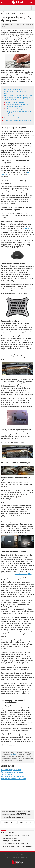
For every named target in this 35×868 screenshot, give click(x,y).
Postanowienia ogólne (13, 855)
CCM (18, 813)
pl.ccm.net (22, 813)
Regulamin (16, 857)
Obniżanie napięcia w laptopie (14, 118)
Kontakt (9, 857)
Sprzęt (14, 13)
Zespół (4, 855)
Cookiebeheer (24, 857)
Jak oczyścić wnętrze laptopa (15, 109)
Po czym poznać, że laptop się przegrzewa (18, 95)
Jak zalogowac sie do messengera (12, 777)
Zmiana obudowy (11, 115)
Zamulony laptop (7, 774)
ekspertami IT (14, 755)
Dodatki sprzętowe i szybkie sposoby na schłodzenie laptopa (17, 99)
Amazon (26, 228)
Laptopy (20, 13)
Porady (7, 13)
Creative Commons (18, 815)
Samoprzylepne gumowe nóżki (16, 102)
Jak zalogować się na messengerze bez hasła (16, 836)
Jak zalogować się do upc (10, 838)
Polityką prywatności (26, 855)
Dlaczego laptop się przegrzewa (14, 89)
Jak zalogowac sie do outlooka (11, 841)
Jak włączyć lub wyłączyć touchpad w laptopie (9, 823)
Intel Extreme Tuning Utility (23, 574)
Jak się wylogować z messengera (12, 772)
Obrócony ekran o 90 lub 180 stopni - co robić (16, 843)
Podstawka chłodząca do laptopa (17, 104)
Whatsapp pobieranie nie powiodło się (13, 779)
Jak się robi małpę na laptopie (11, 770)
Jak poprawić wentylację (14, 107)
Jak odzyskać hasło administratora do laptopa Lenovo (26, 823)
